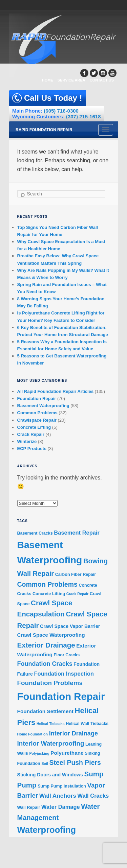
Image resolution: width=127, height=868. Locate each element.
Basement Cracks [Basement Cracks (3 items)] (35, 533)
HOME (48, 80)
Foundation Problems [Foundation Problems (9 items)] (50, 683)
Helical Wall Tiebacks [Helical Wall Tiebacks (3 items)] (87, 724)
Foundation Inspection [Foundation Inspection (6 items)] (64, 674)
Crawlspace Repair (37, 420)
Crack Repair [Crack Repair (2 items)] (78, 594)
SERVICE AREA (71, 80)
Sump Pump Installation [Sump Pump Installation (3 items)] (62, 786)
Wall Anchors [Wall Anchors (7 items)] (58, 796)
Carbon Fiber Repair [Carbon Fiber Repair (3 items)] (76, 574)
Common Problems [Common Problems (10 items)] (47, 584)
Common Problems (37, 413)
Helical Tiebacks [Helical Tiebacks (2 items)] (51, 724)
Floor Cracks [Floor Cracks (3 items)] (67, 655)
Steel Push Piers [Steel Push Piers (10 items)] (75, 763)
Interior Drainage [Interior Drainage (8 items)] (73, 733)
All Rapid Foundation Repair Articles (56, 391)
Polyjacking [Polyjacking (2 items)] (39, 753)
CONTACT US (102, 80)
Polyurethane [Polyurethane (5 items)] (67, 753)
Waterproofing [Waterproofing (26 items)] (47, 830)
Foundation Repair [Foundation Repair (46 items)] (61, 696)
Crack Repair (31, 434)
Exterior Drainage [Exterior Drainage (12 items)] (46, 645)
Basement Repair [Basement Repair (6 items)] (77, 533)
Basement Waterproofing (43, 406)
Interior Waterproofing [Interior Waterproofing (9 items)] (51, 743)
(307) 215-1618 (83, 116)
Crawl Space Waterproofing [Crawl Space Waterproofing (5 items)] (51, 635)
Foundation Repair (37, 398)
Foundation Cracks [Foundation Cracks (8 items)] (45, 664)
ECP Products (32, 449)
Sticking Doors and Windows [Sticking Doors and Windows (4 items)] (50, 775)
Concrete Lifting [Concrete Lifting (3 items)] (49, 594)
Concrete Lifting (34, 427)
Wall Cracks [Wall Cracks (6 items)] (93, 796)
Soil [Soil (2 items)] (45, 764)
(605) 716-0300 (61, 111)
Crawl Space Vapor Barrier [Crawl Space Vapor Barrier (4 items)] (70, 626)
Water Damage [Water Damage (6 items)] (61, 807)
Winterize (27, 441)
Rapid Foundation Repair (44, 130)
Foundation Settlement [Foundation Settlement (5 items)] (45, 711)
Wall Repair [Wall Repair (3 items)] (29, 807)
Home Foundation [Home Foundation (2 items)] (33, 734)
